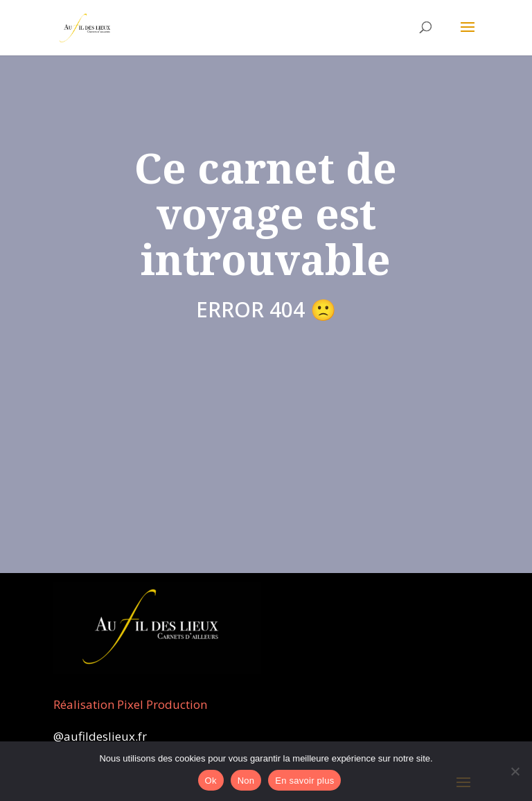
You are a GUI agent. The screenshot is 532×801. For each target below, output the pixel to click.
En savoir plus (304, 781)
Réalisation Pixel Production (130, 704)
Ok (211, 781)
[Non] (515, 771)
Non (246, 781)
